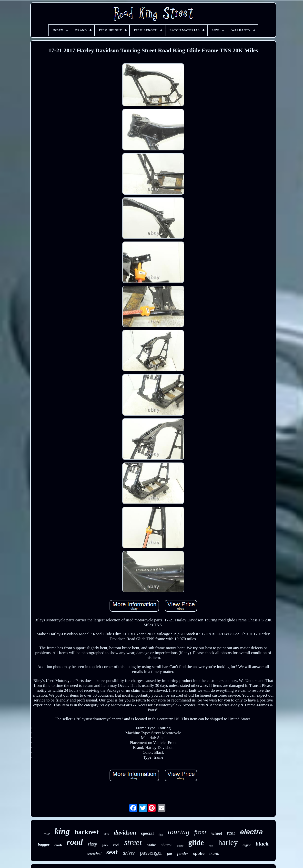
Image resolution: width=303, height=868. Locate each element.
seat (112, 852)
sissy (92, 844)
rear (231, 833)
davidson (125, 832)
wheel (217, 833)
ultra (106, 834)
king (62, 831)
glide (196, 842)
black (262, 844)
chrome (167, 845)
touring (179, 832)
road (75, 842)
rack (116, 845)
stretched (94, 854)
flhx (161, 835)
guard (180, 846)
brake (151, 845)
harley (228, 842)
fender (183, 853)
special (147, 833)
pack (105, 845)
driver (129, 853)
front (200, 832)
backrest (87, 832)
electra (252, 832)
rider (211, 846)
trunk (214, 853)
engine (247, 845)
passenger (151, 853)
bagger (44, 844)
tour (47, 834)
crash (58, 845)
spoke (199, 853)
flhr (170, 854)
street (133, 842)
